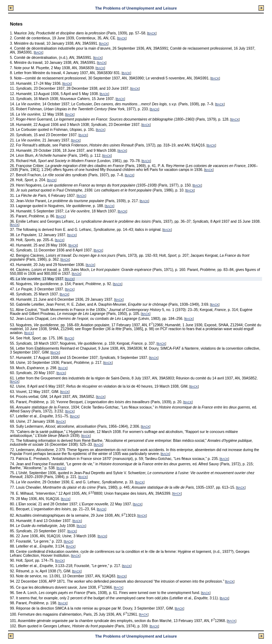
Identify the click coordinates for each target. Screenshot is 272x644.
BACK (152, 34)
